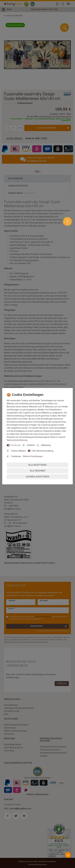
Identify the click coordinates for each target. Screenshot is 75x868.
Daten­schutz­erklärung (17, 440)
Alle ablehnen (38, 471)
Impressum (44, 434)
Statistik (31, 445)
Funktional (16, 456)
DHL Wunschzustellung (43, 451)
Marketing (46, 445)
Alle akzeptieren (37, 465)
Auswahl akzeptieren (37, 476)
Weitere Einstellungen (33, 456)
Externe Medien (19, 451)
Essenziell (16, 445)
